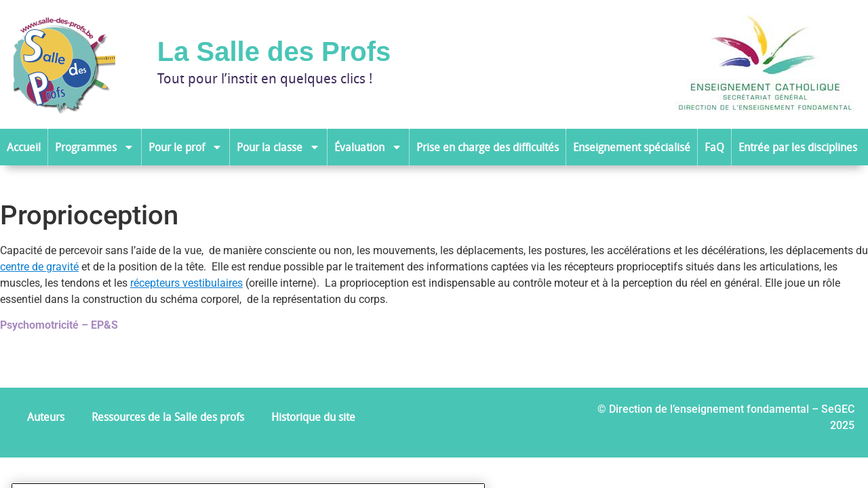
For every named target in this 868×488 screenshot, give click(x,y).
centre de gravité (39, 267)
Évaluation (368, 147)
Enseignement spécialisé (632, 147)
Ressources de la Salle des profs (168, 417)
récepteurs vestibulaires (186, 283)
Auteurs (46, 417)
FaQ (714, 147)
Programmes (95, 147)
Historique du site (313, 417)
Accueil (24, 147)
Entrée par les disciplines (798, 147)
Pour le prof (185, 147)
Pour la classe (278, 147)
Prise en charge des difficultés (488, 147)
